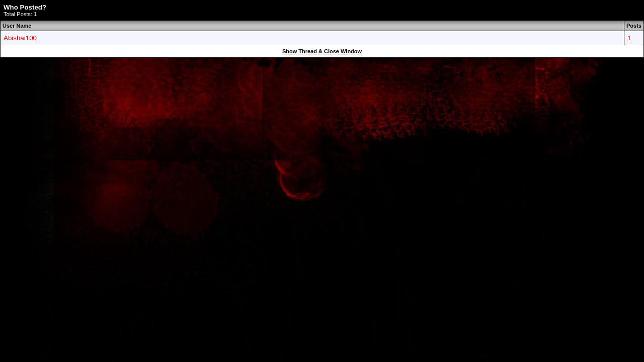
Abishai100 (20, 38)
